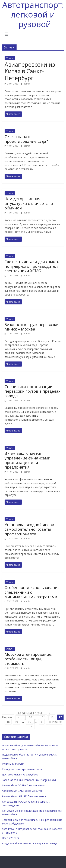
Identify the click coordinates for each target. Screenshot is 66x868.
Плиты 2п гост (11, 838)
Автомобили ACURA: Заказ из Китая (23, 785)
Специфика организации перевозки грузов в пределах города (33, 391)
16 (52, 717)
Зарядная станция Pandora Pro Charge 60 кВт (29, 780)
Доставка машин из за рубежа (20, 774)
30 (30, 722)
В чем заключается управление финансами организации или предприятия (27, 460)
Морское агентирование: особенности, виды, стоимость (28, 659)
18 (8, 722)
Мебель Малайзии (13, 764)
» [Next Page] (42, 722)
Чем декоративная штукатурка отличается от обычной (30, 203)
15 (44, 717)
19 (16, 722)
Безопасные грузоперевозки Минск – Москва (32, 327)
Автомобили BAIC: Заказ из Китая (22, 791)
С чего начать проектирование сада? (26, 139)
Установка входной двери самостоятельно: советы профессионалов (29, 529)
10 (30, 717)
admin (27, 84)
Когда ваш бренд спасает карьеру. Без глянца (29, 843)
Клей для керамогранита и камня (22, 769)
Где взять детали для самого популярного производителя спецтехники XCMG (32, 266)
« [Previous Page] (18, 717)
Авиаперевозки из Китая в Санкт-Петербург (30, 71)
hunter (27, 400)
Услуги (10, 58)
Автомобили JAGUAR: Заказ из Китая (24, 796)
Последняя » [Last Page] (47, 724)
